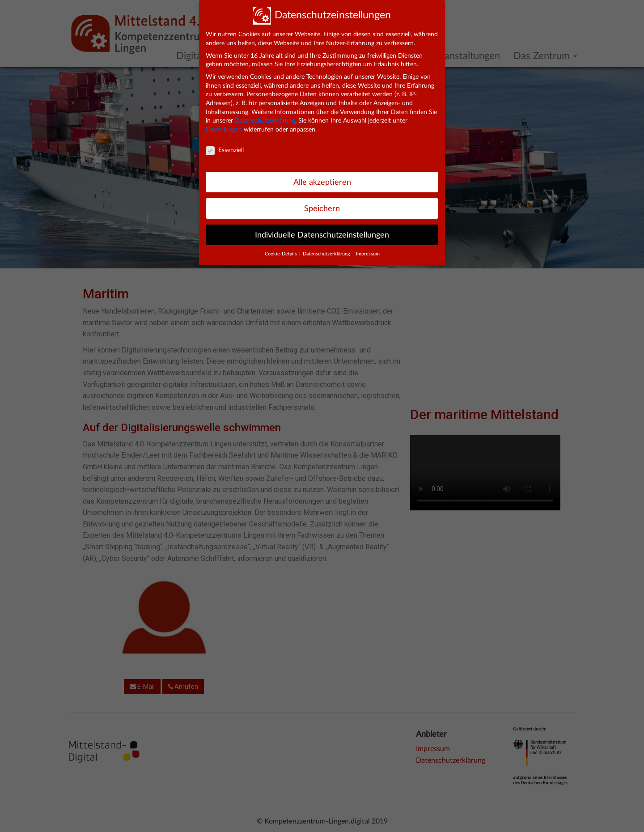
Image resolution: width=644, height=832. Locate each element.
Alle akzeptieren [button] (322, 182)
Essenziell (225, 151)
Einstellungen (224, 130)
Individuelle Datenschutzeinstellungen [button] (322, 235)
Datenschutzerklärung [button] (327, 254)
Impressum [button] (368, 254)
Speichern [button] (322, 209)
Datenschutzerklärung (265, 121)
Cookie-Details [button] (282, 254)
